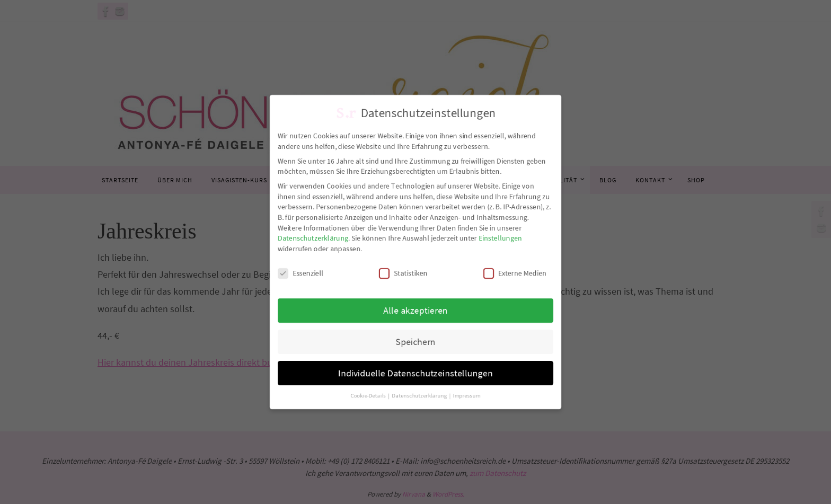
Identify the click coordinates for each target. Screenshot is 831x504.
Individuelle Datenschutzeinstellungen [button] (415, 384)
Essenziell (289, 275)
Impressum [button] (471, 410)
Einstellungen (509, 237)
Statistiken (402, 275)
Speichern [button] (415, 350)
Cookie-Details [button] (365, 410)
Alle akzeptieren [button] (415, 316)
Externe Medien (524, 275)
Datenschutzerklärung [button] (420, 410)
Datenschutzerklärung (303, 237)
